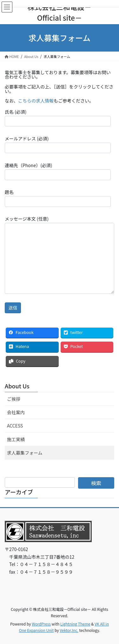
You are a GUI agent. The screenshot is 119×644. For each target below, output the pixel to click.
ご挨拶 (14, 399)
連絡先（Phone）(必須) (58, 171)
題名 (58, 198)
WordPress (41, 624)
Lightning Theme (75, 624)
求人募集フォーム (25, 453)
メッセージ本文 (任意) (60, 255)
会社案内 (16, 412)
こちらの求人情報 (36, 101)
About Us (17, 386)
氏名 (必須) (58, 117)
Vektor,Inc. (69, 630)
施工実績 (16, 439)
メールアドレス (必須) (58, 144)
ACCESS (15, 426)
